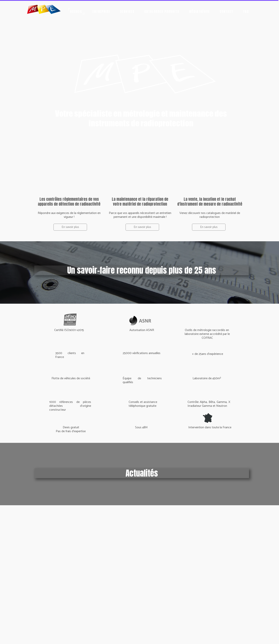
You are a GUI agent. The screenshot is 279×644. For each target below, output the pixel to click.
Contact (226, 11)
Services (127, 11)
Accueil (76, 11)
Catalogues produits (162, 11)
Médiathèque (200, 11)
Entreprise (101, 11)
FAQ (246, 11)
